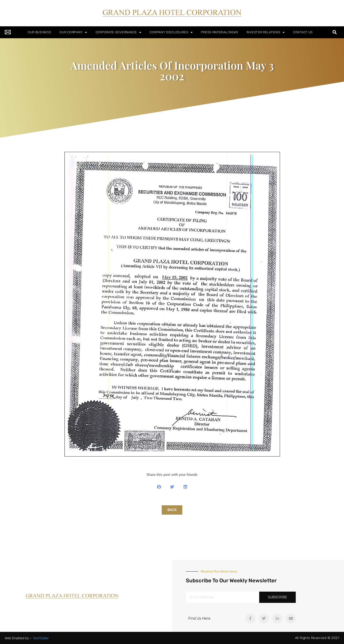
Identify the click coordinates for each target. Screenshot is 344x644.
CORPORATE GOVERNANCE (118, 32)
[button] (335, 32)
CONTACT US (303, 32)
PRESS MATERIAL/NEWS (219, 32)
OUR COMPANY (73, 32)
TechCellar (41, 638)
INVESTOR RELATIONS (266, 32)
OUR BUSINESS (39, 32)
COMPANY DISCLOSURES (171, 32)
